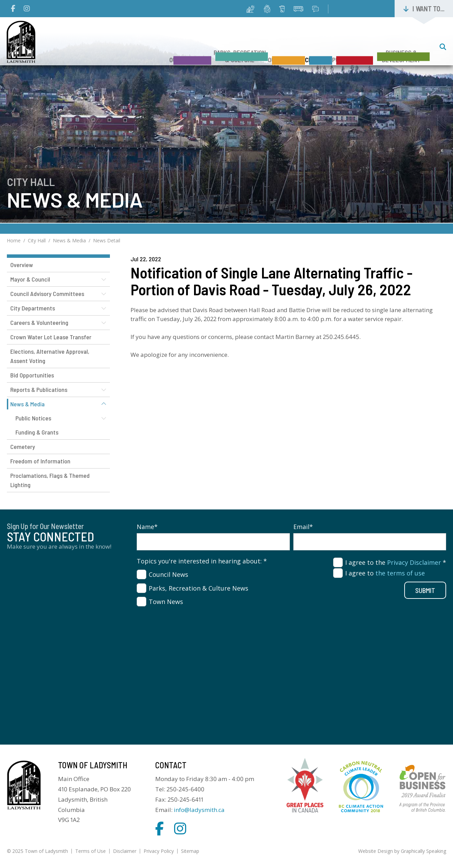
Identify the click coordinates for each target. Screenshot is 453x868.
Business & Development (401, 44)
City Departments (33, 308)
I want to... (428, 9)
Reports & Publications (39, 389)
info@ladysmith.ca (199, 810)
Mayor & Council (30, 279)
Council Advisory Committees (47, 294)
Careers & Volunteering (39, 322)
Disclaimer (125, 851)
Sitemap (190, 851)
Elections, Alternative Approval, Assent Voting (50, 356)
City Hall (298, 48)
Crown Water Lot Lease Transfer (51, 337)
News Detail (107, 240)
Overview (22, 265)
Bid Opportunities (32, 375)
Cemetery (23, 447)
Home (14, 240)
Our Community (139, 48)
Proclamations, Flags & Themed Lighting (50, 480)
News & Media (69, 240)
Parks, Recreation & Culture (199, 44)
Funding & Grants (37, 432)
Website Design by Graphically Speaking (402, 851)
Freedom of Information (40, 461)
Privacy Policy (159, 851)
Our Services (256, 48)
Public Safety (342, 48)
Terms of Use (90, 851)
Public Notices (33, 418)
